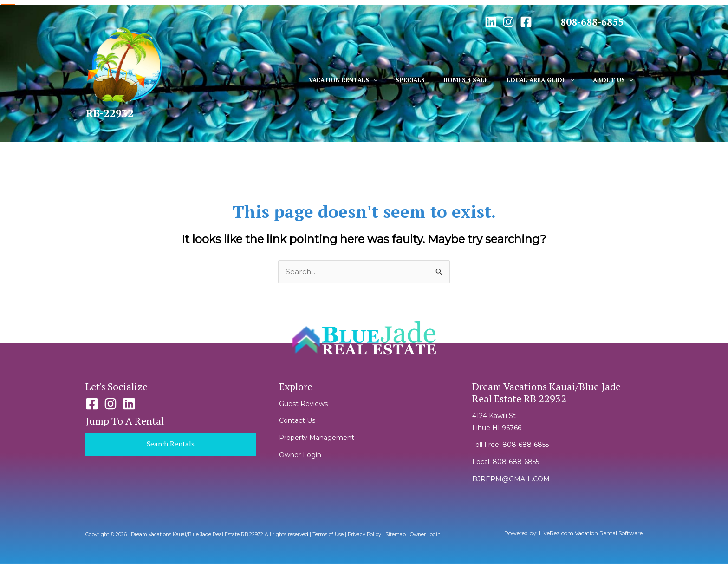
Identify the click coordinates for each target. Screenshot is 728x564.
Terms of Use (328, 535)
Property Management (317, 438)
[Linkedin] (491, 22)
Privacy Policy (364, 535)
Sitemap (396, 535)
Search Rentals (170, 445)
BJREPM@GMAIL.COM (511, 479)
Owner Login (300, 455)
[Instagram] (508, 22)
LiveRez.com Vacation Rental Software (591, 534)
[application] (403, 80)
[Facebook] (526, 22)
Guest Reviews (303, 404)
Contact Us (297, 421)
